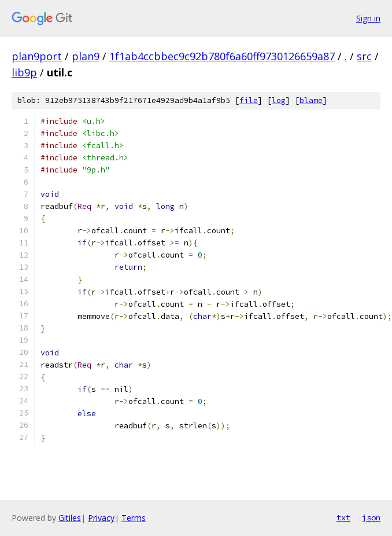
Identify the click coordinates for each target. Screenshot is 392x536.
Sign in (368, 18)
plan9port (37, 56)
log (279, 100)
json (371, 517)
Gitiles (70, 518)
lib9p (24, 72)
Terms (134, 518)
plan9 (86, 56)
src (364, 56)
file (249, 100)
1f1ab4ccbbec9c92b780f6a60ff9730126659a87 (222, 56)
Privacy (101, 518)
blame (311, 100)
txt (343, 517)
